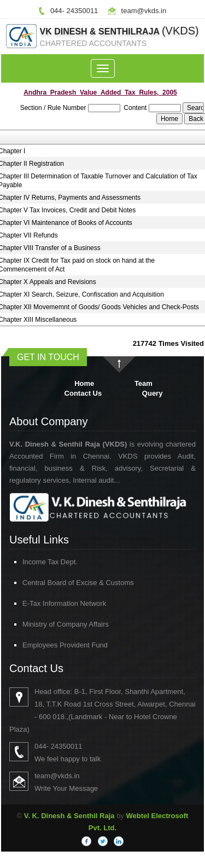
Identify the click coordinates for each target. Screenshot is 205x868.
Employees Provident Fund (49, 645)
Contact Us (83, 393)
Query (153, 393)
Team (143, 383)
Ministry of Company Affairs (50, 624)
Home (84, 383)
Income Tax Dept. (34, 562)
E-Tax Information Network (48, 603)
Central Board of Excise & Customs (62, 583)
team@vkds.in (144, 11)
